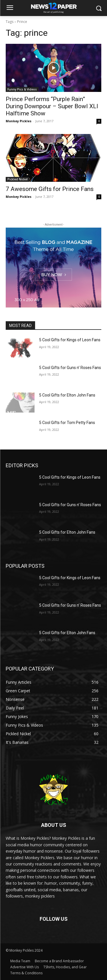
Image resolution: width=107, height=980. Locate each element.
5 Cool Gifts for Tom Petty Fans (67, 423)
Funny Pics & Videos (22, 89)
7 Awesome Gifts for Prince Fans (50, 189)
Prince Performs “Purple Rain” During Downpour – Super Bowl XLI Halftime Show (52, 106)
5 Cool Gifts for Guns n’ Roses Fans (70, 368)
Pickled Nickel (18, 179)
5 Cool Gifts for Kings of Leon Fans (70, 340)
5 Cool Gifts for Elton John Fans (67, 395)
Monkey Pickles (19, 121)
